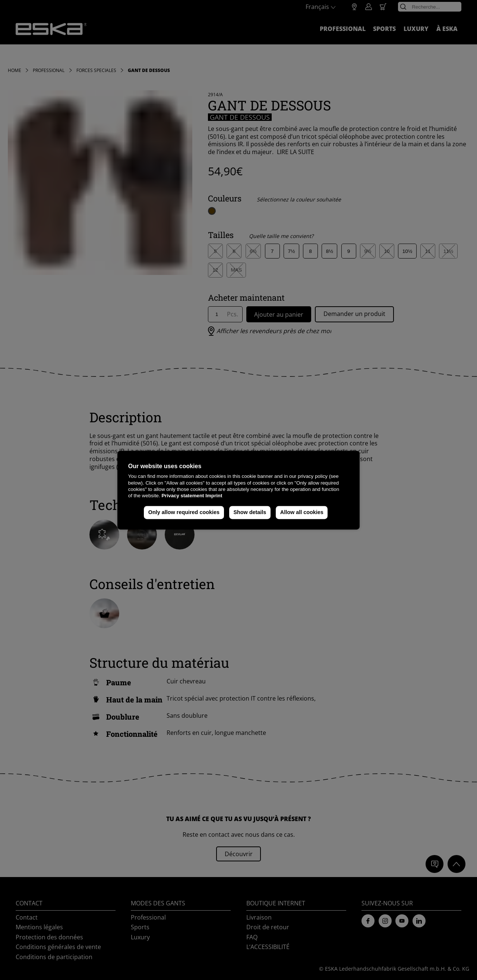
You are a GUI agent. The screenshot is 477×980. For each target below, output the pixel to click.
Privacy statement (183, 496)
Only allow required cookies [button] (184, 513)
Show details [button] (250, 513)
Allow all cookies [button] (302, 513)
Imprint (214, 496)
